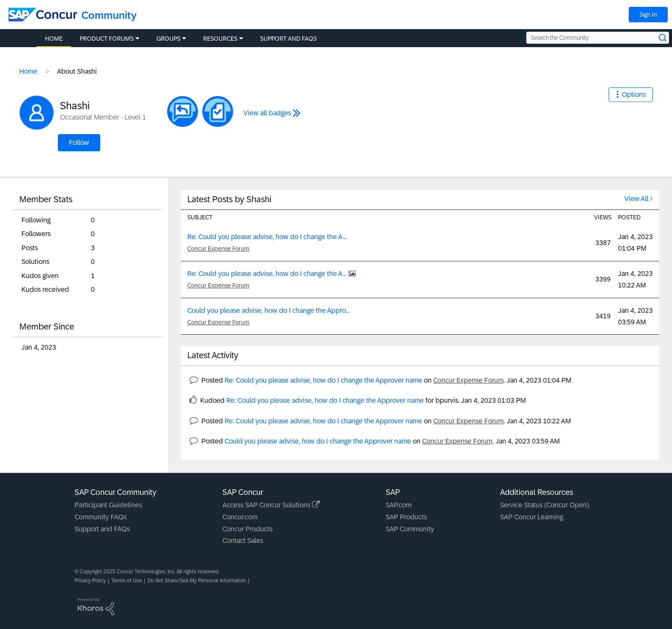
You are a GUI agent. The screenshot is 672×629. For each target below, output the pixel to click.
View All (636, 199)
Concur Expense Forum (218, 249)
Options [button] (634, 94)
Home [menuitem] (54, 39)
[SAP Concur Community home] (43, 15)
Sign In (648, 15)
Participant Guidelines (108, 505)
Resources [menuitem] (220, 39)
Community (109, 15)
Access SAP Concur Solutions (271, 505)
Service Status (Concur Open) (544, 505)
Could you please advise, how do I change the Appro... (268, 310)
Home (28, 71)
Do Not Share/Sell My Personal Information (197, 581)
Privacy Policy (90, 581)
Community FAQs (100, 517)
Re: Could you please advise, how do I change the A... (267, 237)
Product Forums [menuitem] (107, 39)
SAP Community (410, 529)
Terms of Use (127, 581)
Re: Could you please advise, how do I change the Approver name (323, 380)
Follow (79, 142)
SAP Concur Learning (532, 517)
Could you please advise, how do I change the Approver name (318, 441)
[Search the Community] (598, 38)
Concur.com (240, 517)
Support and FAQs (102, 529)
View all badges (267, 113)
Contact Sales (243, 541)
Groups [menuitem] (168, 39)
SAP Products (406, 517)
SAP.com (399, 505)
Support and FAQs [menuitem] (288, 39)
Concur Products (247, 529)
